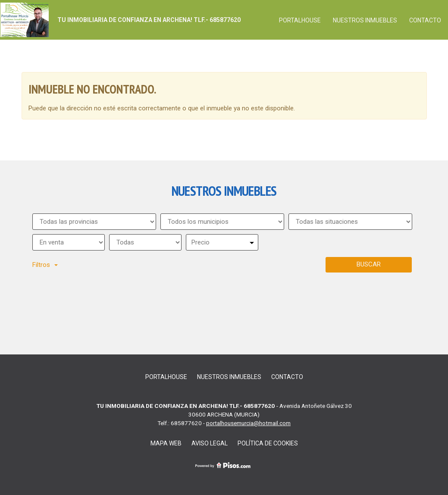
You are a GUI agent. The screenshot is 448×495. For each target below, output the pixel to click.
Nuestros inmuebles (365, 20)
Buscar (369, 264)
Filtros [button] (45, 265)
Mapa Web (166, 443)
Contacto (425, 20)
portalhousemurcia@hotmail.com (248, 423)
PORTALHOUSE (300, 20)
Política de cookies (268, 443)
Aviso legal (210, 443)
